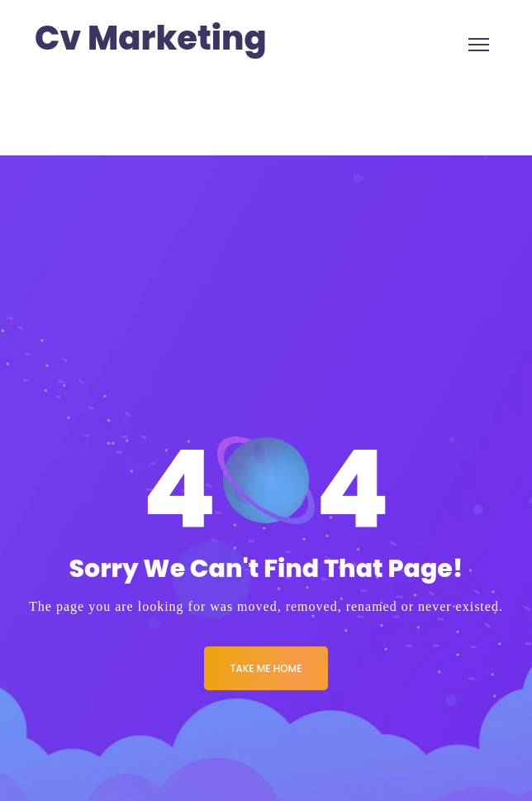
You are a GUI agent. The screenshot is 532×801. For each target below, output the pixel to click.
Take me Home (266, 668)
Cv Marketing (151, 38)
